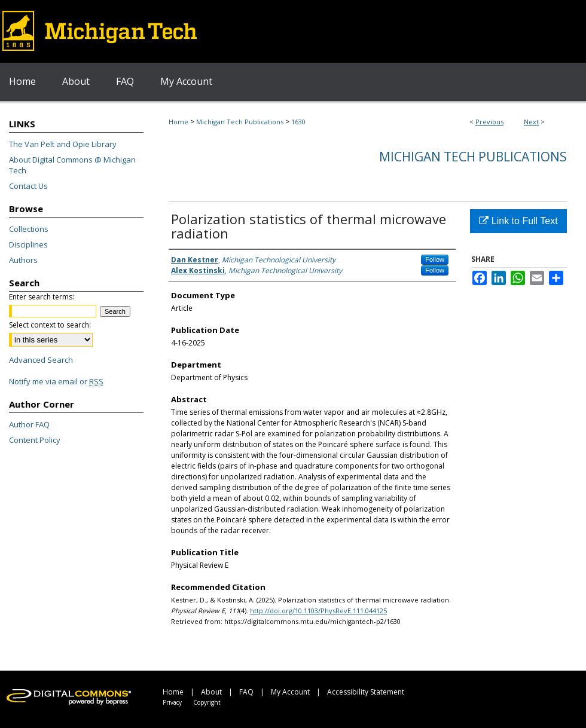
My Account (290, 692)
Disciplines (28, 244)
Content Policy (35, 440)
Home (178, 122)
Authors (23, 260)
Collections (29, 229)
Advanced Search (41, 360)
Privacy (172, 702)
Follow (435, 259)
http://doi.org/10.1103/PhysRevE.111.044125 (318, 611)
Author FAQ (29, 424)
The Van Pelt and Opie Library (63, 144)
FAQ (246, 692)
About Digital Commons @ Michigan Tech (72, 165)
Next (531, 122)
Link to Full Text (518, 221)
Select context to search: (50, 325)
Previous (489, 122)
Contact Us (28, 186)
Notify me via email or (56, 381)
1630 (298, 122)
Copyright (207, 702)
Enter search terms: (42, 297)
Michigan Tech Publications (240, 122)
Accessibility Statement (366, 692)
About (211, 692)
